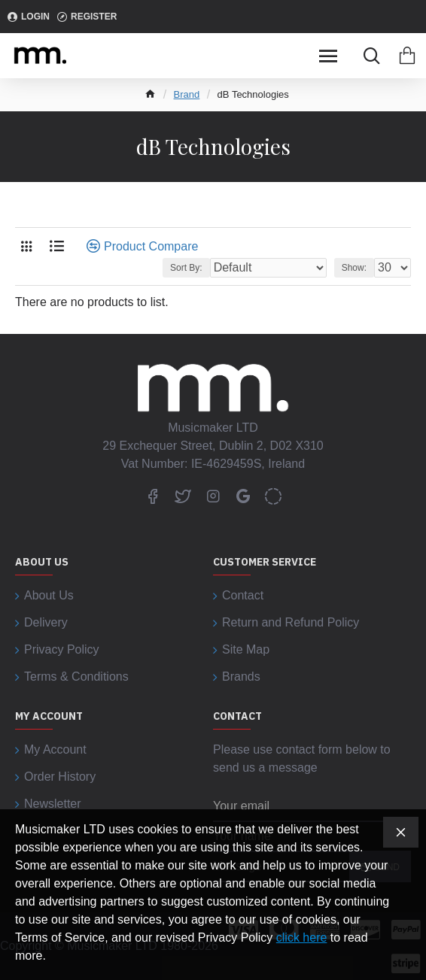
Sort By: (186, 268)
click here (302, 938)
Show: (354, 268)
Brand (187, 94)
